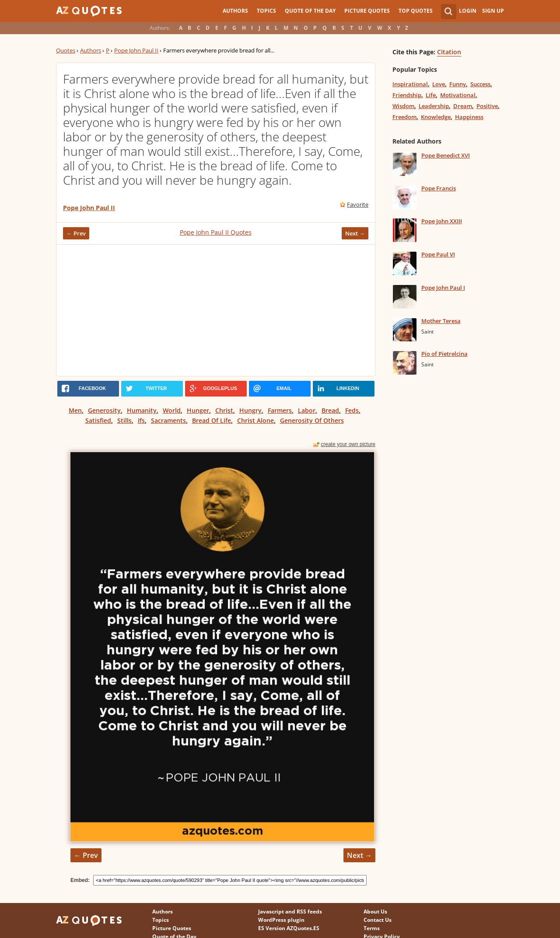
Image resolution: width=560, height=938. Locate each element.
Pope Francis (439, 188)
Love (439, 84)
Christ (224, 410)
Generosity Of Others (312, 420)
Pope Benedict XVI (446, 155)
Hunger (198, 410)
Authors (235, 11)
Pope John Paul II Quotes (216, 232)
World (172, 410)
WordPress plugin (281, 920)
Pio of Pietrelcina (444, 354)
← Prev (76, 233)
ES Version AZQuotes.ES (289, 928)
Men (75, 410)
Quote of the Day (310, 11)
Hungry (250, 410)
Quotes (66, 50)
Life (431, 95)
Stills (124, 420)
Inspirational (410, 84)
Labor (307, 410)
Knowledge (436, 117)
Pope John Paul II (136, 50)
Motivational (458, 95)
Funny (458, 84)
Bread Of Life (212, 420)
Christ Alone (255, 420)
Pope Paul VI (438, 254)
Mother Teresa (441, 321)
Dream (463, 106)
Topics (266, 11)
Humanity (142, 410)
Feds (352, 410)
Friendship (407, 95)
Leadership (434, 106)
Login (468, 11)
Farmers (280, 410)
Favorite (358, 204)
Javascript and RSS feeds (290, 912)
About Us (375, 912)
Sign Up (493, 11)
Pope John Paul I (443, 288)
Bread (330, 410)
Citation (449, 52)
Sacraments (168, 420)
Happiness (469, 117)
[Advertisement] (216, 310)
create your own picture (348, 444)
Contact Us (378, 920)
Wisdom (403, 106)
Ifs (141, 420)
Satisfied (98, 420)
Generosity (104, 410)
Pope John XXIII (442, 221)
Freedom (404, 117)
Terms (372, 928)
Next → (355, 233)
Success (480, 84)
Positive (487, 106)
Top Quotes (416, 11)
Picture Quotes (367, 11)
